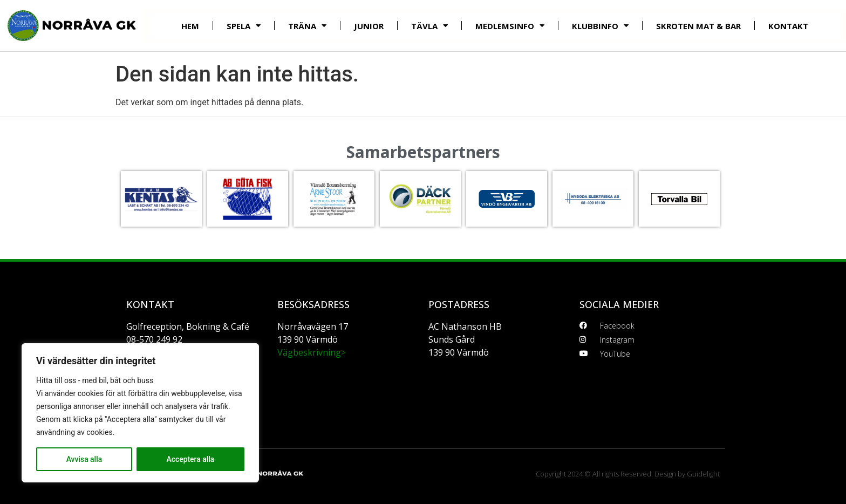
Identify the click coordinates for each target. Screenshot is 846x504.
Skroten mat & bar (698, 26)
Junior (369, 26)
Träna (307, 26)
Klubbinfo (600, 26)
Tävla (429, 26)
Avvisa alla (84, 459)
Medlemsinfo (510, 26)
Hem (190, 26)
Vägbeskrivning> (312, 352)
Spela (244, 26)
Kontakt (788, 26)
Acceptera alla (190, 459)
